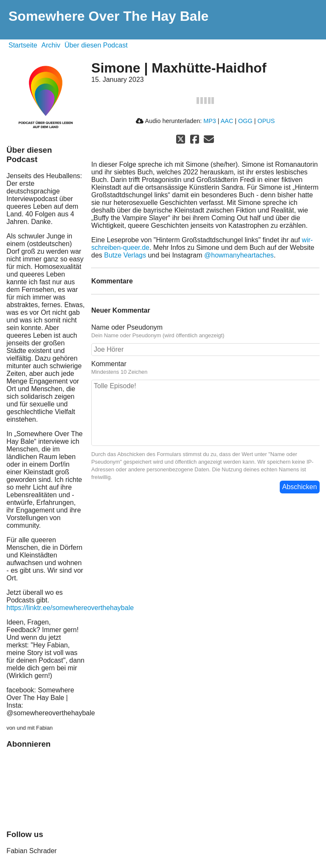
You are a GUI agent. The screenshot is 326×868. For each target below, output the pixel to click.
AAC (227, 121)
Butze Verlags (125, 255)
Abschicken (300, 487)
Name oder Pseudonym (127, 327)
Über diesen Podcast (96, 45)
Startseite (23, 45)
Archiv (51, 45)
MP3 (210, 121)
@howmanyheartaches (239, 255)
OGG (245, 121)
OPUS (266, 121)
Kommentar (109, 364)
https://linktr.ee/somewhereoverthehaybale (70, 608)
